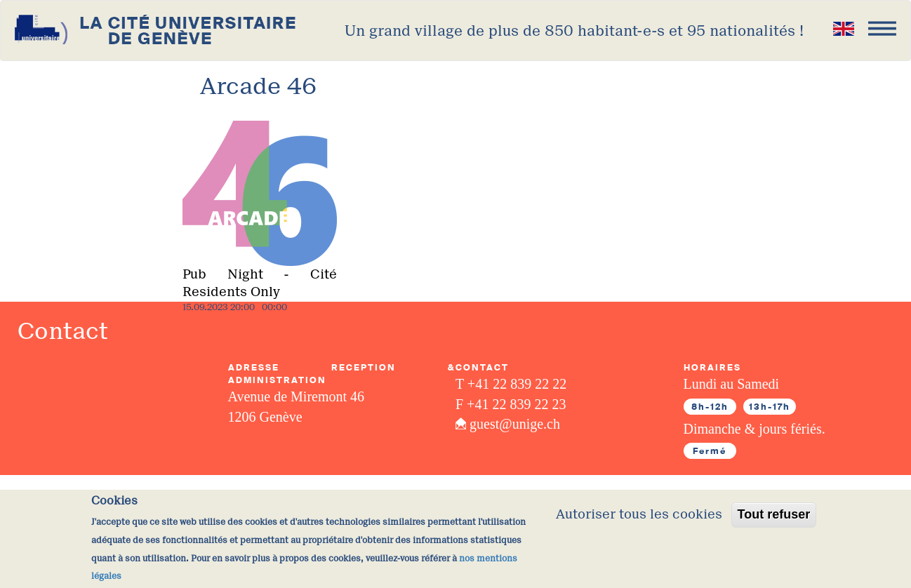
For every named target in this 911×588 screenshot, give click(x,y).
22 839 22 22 (530, 384)
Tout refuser (774, 521)
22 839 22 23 (529, 404)
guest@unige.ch (515, 424)
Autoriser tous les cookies (639, 521)
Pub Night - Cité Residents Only (260, 283)
